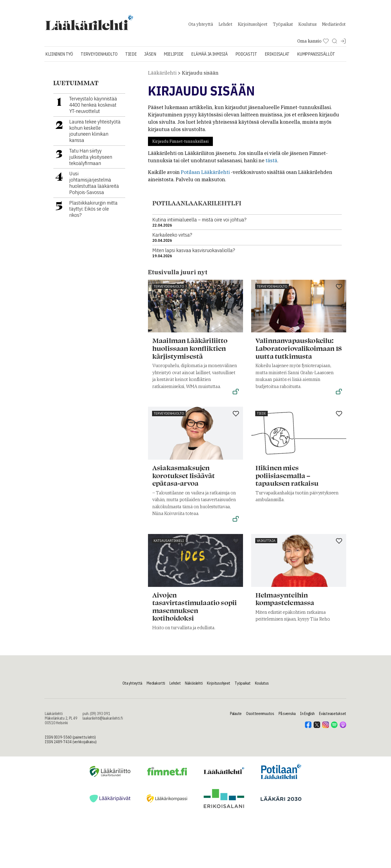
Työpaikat (283, 26)
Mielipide (174, 57)
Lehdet (226, 26)
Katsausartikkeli (169, 543)
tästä (271, 163)
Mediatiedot (334, 26)
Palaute (236, 717)
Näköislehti (194, 686)
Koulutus (307, 26)
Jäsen (150, 57)
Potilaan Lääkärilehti (205, 175)
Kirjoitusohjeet (253, 26)
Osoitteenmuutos (260, 717)
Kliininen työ (59, 57)
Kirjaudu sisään (200, 76)
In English (307, 717)
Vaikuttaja (266, 543)
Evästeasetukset (333, 717)
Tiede (131, 57)
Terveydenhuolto (99, 57)
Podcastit (246, 57)
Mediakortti (156, 686)
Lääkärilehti (162, 76)
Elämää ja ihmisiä (209, 57)
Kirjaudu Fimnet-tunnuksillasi (180, 144)
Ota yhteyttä (201, 26)
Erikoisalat (277, 57)
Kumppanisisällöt (316, 57)
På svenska (287, 717)
